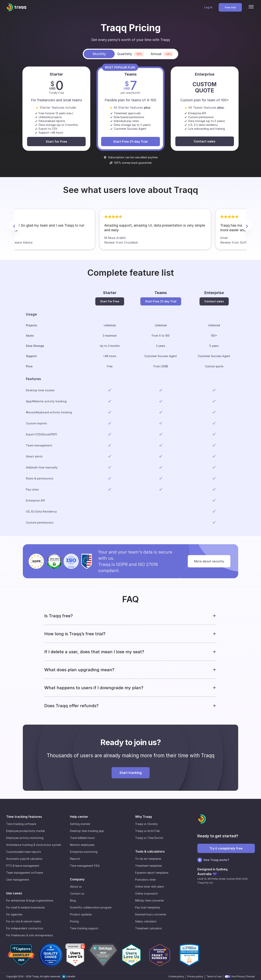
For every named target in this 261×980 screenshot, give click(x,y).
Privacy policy (195, 976)
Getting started (80, 824)
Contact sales (205, 141)
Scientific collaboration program (91, 907)
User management (18, 880)
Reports (75, 859)
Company (77, 879)
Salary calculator (146, 921)
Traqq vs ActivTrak (147, 831)
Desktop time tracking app (87, 831)
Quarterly (130, 54)
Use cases (14, 893)
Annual (162, 54)
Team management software (25, 873)
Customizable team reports (24, 852)
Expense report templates (152, 873)
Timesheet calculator (149, 928)
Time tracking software (21, 824)
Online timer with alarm (150, 887)
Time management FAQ (85, 866)
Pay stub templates (148, 907)
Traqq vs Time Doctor (149, 838)
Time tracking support (84, 928)
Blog (73, 900)
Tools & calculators (150, 851)
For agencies (14, 914)
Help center (79, 817)
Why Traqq (143, 817)
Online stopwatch (146, 893)
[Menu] (251, 7)
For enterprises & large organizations (30, 900)
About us (76, 887)
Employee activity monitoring (25, 838)
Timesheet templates (149, 866)
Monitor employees (82, 845)
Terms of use (214, 976)
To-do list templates (148, 859)
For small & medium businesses (26, 907)
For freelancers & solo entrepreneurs (30, 935)
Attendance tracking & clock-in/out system (34, 845)
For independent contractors (25, 928)
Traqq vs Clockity (146, 824)
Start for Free (56, 142)
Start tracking (131, 773)
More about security (209, 561)
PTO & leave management (23, 866)
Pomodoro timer (145, 880)
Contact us (77, 893)
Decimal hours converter (151, 914)
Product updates (81, 914)
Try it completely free (226, 848)
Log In (208, 7)
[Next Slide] (247, 226)
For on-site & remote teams (24, 921)
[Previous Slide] (14, 226)
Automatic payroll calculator (24, 859)
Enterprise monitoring (84, 852)
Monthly (99, 54)
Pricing (74, 921)
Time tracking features (24, 817)
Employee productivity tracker (26, 831)
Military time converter (150, 900)
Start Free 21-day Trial (130, 142)
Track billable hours (82, 838)
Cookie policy (176, 976)
